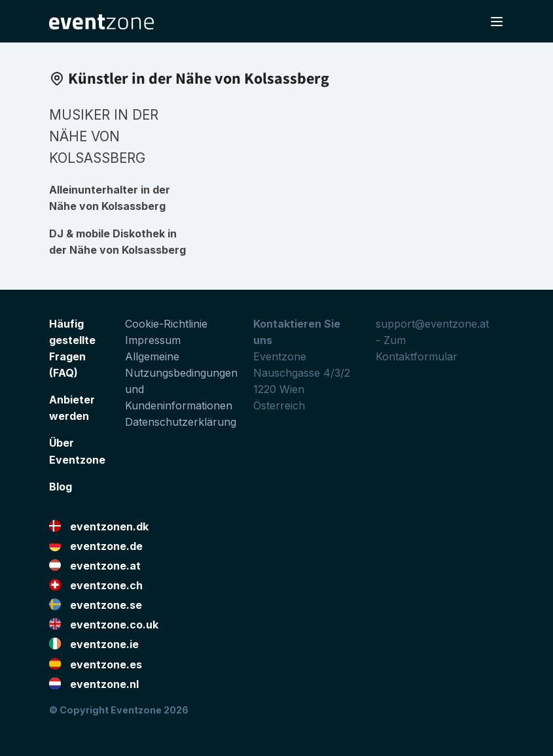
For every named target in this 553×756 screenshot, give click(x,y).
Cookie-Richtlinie (166, 324)
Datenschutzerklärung (181, 422)
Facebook (485, 730)
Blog (61, 487)
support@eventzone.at (432, 324)
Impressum (153, 340)
